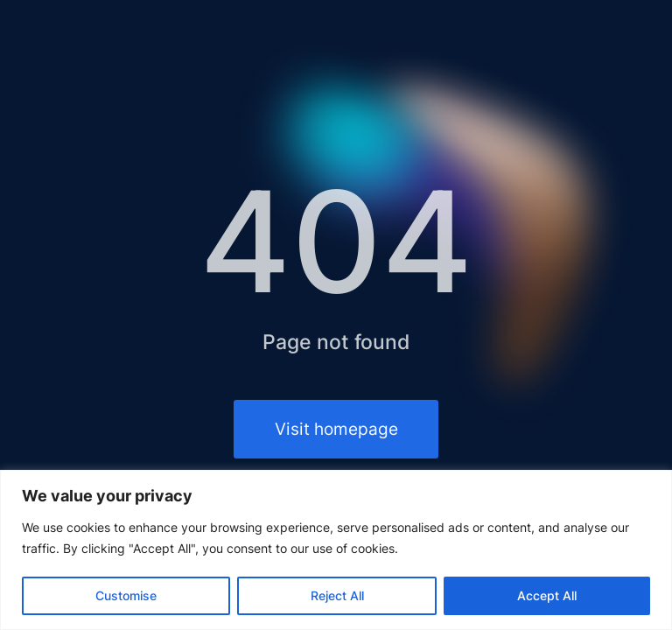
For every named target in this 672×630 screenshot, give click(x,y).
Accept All (547, 595)
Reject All (337, 595)
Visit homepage (336, 429)
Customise (126, 595)
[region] (336, 550)
